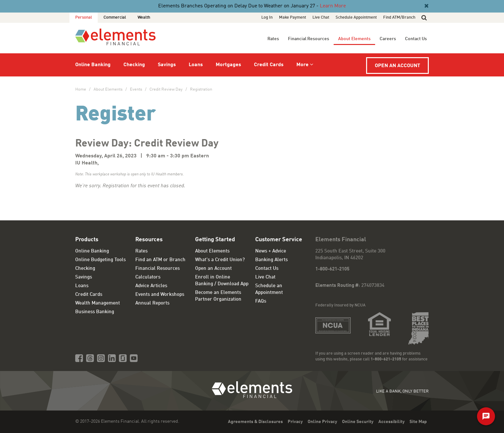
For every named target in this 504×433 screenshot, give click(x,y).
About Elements (354, 39)
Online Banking (93, 65)
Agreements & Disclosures (255, 422)
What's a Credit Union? (220, 260)
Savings (167, 65)
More (302, 65)
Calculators (148, 277)
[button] (424, 18)
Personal (84, 18)
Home (81, 89)
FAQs (261, 301)
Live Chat (321, 18)
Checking (134, 65)
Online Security (358, 422)
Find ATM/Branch (399, 18)
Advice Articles (151, 286)
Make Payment (292, 18)
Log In (267, 18)
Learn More (333, 6)
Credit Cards (269, 65)
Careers (388, 39)
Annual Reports (152, 303)
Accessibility (392, 422)
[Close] (426, 6)
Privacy (295, 422)
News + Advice (271, 251)
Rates (273, 39)
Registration (201, 89)
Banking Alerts (271, 260)
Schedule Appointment (356, 18)
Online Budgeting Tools (100, 260)
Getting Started (215, 240)
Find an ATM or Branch (160, 260)
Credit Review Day (166, 89)
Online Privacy (322, 422)
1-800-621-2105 (332, 269)
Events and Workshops (160, 295)
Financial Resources (309, 39)
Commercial (115, 18)
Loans (196, 65)
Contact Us (416, 39)
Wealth (144, 18)
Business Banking (95, 312)
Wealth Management (98, 303)
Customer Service (279, 240)
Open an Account (397, 66)
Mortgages (228, 65)
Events (136, 89)
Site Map (418, 422)
